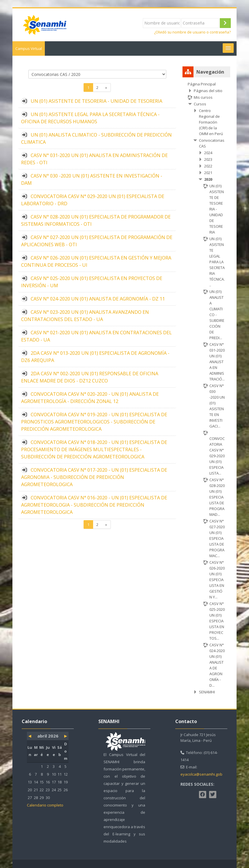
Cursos (200, 104)
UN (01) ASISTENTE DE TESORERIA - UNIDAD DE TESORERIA (96, 101)
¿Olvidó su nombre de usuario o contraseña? (192, 32)
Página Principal (202, 84)
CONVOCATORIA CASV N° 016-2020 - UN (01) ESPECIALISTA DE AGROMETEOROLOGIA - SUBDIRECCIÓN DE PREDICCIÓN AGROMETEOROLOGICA (94, 505)
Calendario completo (45, 805)
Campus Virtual (29, 48)
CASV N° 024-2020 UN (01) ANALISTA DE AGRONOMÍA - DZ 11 (98, 299)
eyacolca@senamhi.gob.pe (204, 774)
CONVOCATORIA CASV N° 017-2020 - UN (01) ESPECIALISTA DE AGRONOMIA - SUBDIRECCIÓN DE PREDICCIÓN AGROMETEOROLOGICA (94, 477)
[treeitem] (206, 388)
